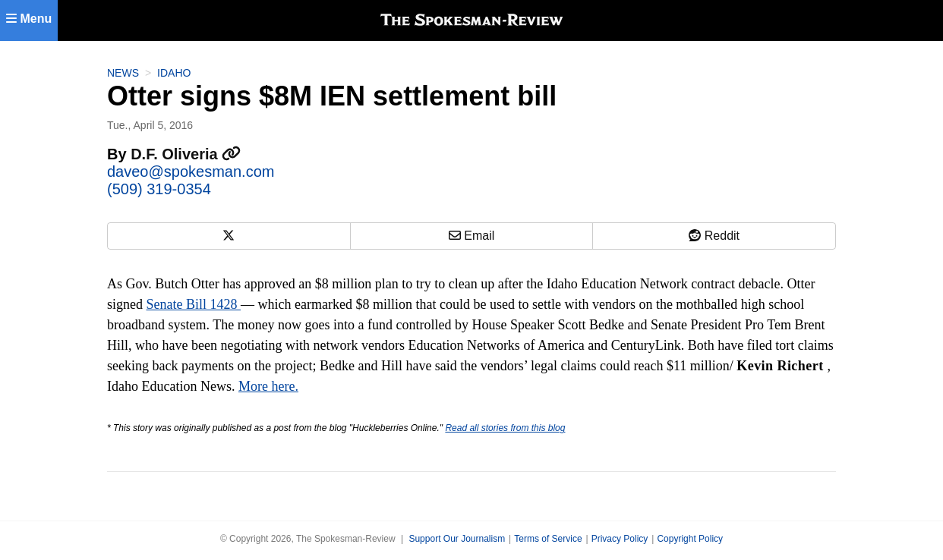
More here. (268, 386)
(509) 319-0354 (159, 189)
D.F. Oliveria (186, 154)
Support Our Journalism (457, 539)
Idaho (174, 73)
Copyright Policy (690, 539)
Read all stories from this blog (505, 428)
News (123, 73)
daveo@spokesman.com (191, 171)
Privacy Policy (620, 539)
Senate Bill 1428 (194, 304)
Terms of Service (548, 539)
